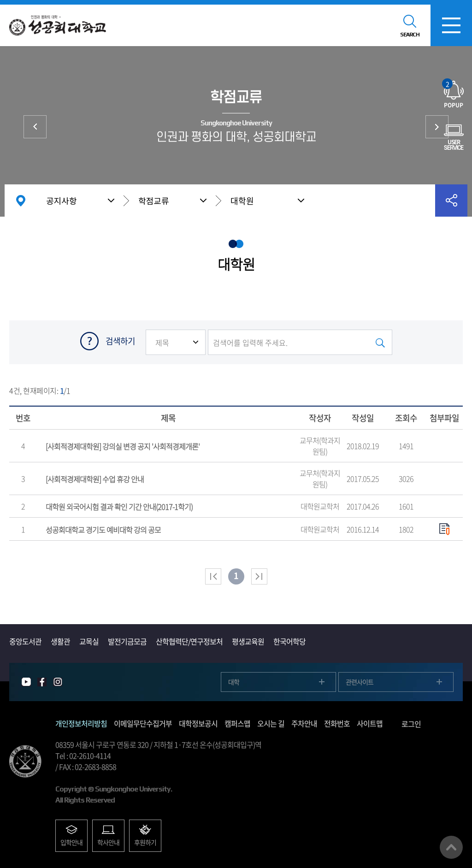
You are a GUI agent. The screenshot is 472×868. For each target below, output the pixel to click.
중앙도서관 (25, 641)
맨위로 (451, 847)
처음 (213, 576)
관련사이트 (360, 682)
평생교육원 (248, 641)
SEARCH (410, 35)
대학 (234, 682)
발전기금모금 (127, 641)
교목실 (89, 641)
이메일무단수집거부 (143, 723)
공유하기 (451, 201)
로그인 (411, 724)
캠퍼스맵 (237, 723)
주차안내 (304, 723)
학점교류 (153, 201)
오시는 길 (271, 723)
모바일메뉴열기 (451, 25)
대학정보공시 (198, 723)
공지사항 (61, 201)
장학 (437, 127)
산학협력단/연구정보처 (189, 641)
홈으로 (21, 201)
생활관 (60, 641)
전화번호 (337, 723)
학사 (35, 127)
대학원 (242, 201)
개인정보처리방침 (81, 723)
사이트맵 (370, 723)
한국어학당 (289, 641)
